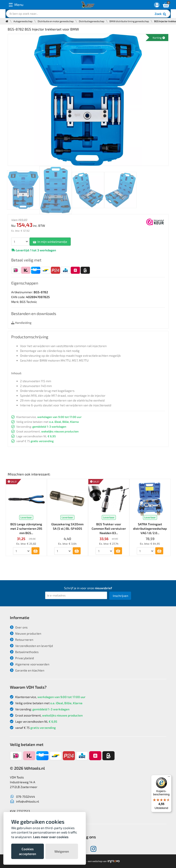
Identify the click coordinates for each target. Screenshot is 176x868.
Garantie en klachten (27, 670)
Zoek (161, 14)
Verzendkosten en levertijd (31, 646)
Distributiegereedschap (92, 21)
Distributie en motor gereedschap (56, 21)
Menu (16, 5)
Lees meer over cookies (51, 837)
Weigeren (62, 851)
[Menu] (169, 778)
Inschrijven (120, 596)
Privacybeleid (22, 658)
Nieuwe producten (26, 633)
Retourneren (22, 640)
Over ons (19, 627)
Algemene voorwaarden (30, 664)
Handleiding (21, 323)
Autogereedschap (23, 21)
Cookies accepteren (28, 851)
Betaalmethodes (24, 652)
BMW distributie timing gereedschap (129, 21)
